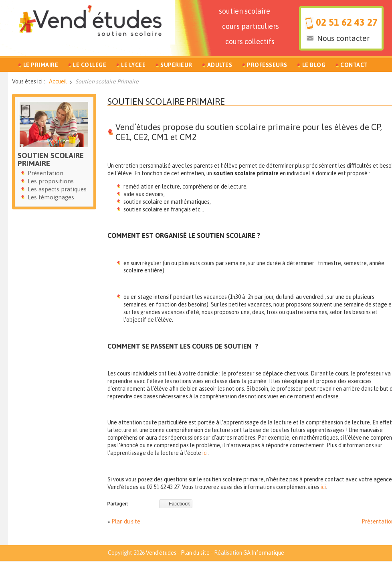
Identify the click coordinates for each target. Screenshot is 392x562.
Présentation (45, 173)
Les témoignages (51, 197)
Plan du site (126, 521)
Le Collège (90, 65)
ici (205, 453)
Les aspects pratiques (57, 189)
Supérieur (176, 65)
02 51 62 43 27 (347, 22)
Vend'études (161, 553)
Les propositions (51, 181)
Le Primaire (41, 65)
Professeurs (267, 65)
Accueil (58, 81)
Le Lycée (133, 65)
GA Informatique (264, 553)
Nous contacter (343, 38)
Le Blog (314, 65)
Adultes (220, 65)
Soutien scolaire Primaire (166, 101)
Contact (354, 65)
